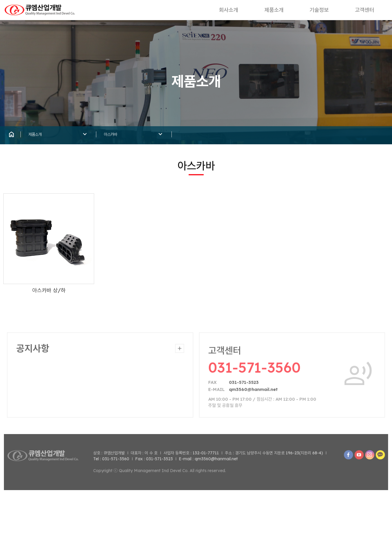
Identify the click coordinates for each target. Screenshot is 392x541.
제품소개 (262, 12)
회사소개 (212, 12)
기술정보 (313, 12)
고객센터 (363, 12)
